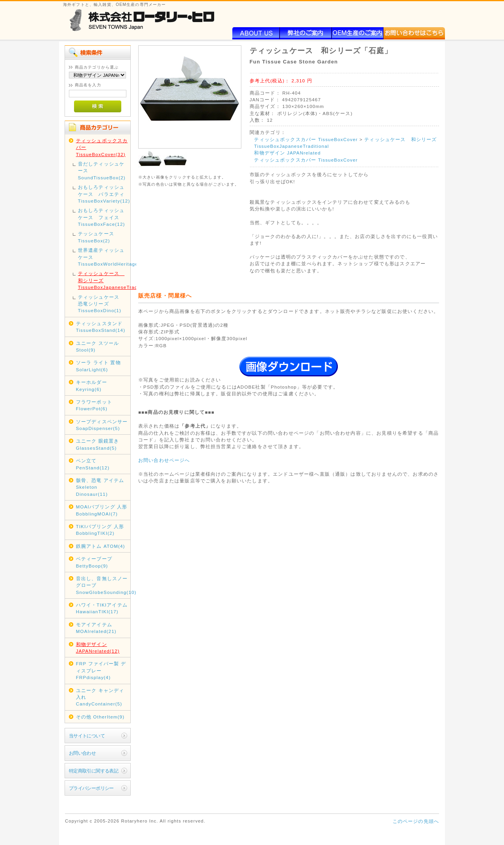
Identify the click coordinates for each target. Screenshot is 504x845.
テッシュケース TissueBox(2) (96, 237)
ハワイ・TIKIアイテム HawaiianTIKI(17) (102, 608)
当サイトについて (87, 736)
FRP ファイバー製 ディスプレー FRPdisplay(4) (101, 670)
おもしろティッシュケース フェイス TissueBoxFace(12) (102, 217)
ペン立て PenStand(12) (93, 464)
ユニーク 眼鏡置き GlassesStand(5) (98, 444)
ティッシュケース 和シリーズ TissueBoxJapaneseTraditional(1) (104, 280)
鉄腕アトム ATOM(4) (101, 546)
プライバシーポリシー (91, 788)
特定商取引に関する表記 (94, 771)
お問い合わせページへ (164, 460)
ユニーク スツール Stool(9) (98, 346)
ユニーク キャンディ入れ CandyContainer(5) (100, 697)
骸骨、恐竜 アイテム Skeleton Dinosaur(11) (100, 487)
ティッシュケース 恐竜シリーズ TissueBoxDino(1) (101, 304)
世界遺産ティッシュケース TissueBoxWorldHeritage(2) (104, 257)
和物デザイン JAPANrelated (287, 153)
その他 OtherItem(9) (100, 717)
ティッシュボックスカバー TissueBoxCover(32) (102, 147)
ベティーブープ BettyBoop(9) (94, 562)
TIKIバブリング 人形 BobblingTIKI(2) (100, 530)
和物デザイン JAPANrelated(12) (98, 648)
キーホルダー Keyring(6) (92, 385)
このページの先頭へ (416, 821)
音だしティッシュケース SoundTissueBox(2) (102, 171)
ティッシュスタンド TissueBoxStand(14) (101, 327)
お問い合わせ (82, 753)
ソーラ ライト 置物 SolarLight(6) (98, 366)
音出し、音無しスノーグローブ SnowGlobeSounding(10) (103, 585)
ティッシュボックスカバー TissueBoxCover (306, 139)
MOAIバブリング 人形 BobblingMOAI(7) (102, 510)
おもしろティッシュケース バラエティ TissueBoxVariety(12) (104, 194)
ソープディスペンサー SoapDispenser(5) (102, 425)
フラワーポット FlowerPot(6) (94, 405)
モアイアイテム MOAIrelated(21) (96, 628)
